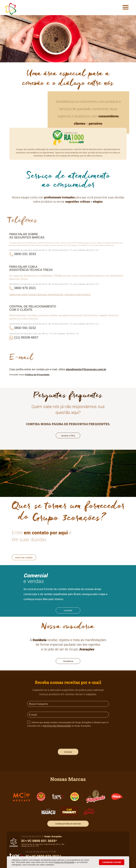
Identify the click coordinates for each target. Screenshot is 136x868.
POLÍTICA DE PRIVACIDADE (57, 726)
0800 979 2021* (43, 856)
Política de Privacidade (64, 862)
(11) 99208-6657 (26, 337)
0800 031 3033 (25, 254)
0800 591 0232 (25, 328)
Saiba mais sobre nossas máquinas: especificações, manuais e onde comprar (50, 294)
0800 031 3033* (39, 841)
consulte (68, 610)
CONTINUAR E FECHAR (112, 862)
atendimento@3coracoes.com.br (86, 369)
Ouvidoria (68, 661)
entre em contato (24, 557)
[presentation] (52, 737)
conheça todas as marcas (68, 824)
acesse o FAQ (68, 436)
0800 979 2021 (25, 288)
